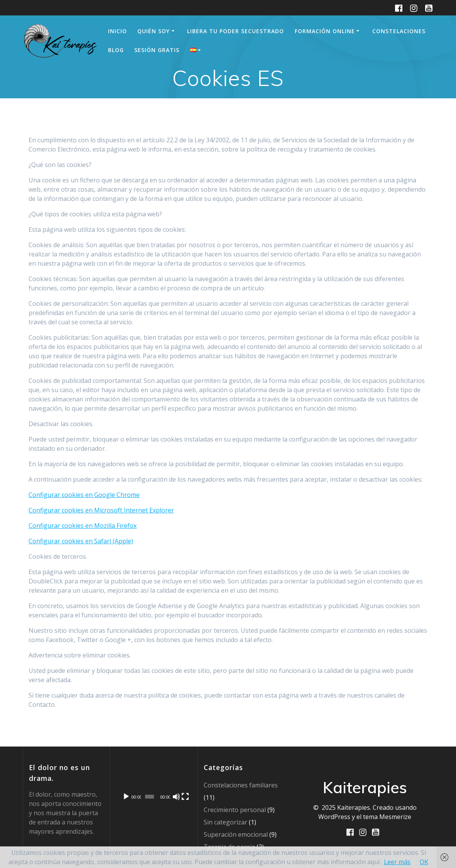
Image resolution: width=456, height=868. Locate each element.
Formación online (325, 31)
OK (424, 862)
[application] (154, 783)
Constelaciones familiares (241, 785)
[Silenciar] (176, 797)
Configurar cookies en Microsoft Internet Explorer (101, 510)
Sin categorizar (225, 822)
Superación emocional (236, 834)
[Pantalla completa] (185, 797)
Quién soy (154, 31)
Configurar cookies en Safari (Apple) (81, 541)
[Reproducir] (126, 797)
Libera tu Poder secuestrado (236, 31)
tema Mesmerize (387, 817)
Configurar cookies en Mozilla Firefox (83, 526)
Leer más (397, 862)
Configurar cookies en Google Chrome (84, 495)
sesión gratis (157, 50)
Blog (116, 50)
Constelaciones (399, 31)
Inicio (117, 31)
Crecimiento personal (235, 810)
